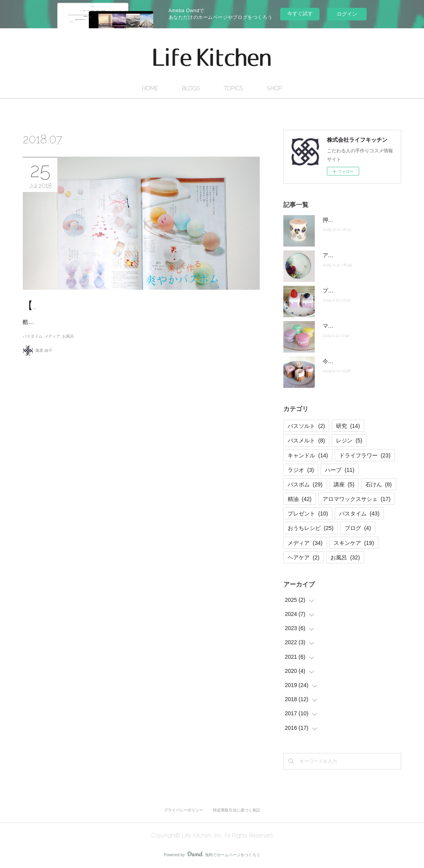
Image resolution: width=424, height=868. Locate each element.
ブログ (358, 528)
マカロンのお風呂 (345, 326)
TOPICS (233, 88)
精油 (300, 499)
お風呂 (68, 363)
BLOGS (191, 88)
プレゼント (308, 513)
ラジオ (301, 470)
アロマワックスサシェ (357, 499)
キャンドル (308, 455)
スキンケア (354, 543)
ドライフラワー (365, 455)
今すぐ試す (300, 14)
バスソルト (306, 426)
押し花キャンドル (345, 220)
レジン (349, 440)
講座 (344, 484)
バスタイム (33, 363)
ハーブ (340, 470)
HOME (150, 88)
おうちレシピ (311, 528)
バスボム (305, 484)
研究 (348, 426)
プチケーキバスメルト (350, 291)
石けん (379, 484)
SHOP (274, 88)
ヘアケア (304, 557)
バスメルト (306, 440)
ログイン (347, 14)
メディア (52, 363)
